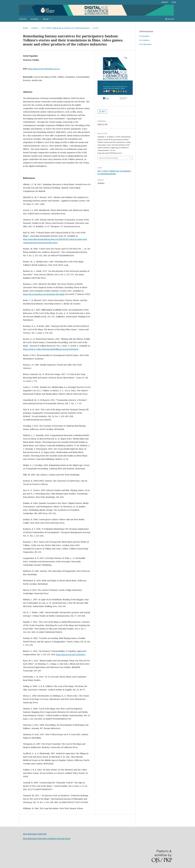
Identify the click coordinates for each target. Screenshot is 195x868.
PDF (103, 111)
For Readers (144, 36)
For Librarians (145, 44)
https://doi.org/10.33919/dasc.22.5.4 (44, 69)
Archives (35, 19)
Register (165, 2)
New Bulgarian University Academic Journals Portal (47, 838)
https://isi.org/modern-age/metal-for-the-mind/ (44, 294)
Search (170, 19)
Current (23, 19)
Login (174, 2)
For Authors (144, 40)
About (46, 19)
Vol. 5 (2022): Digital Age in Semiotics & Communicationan (65, 28)
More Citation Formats (109, 158)
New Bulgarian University (35, 834)
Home (26, 28)
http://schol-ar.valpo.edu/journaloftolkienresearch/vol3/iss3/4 (51, 349)
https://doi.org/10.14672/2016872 (71, 654)
